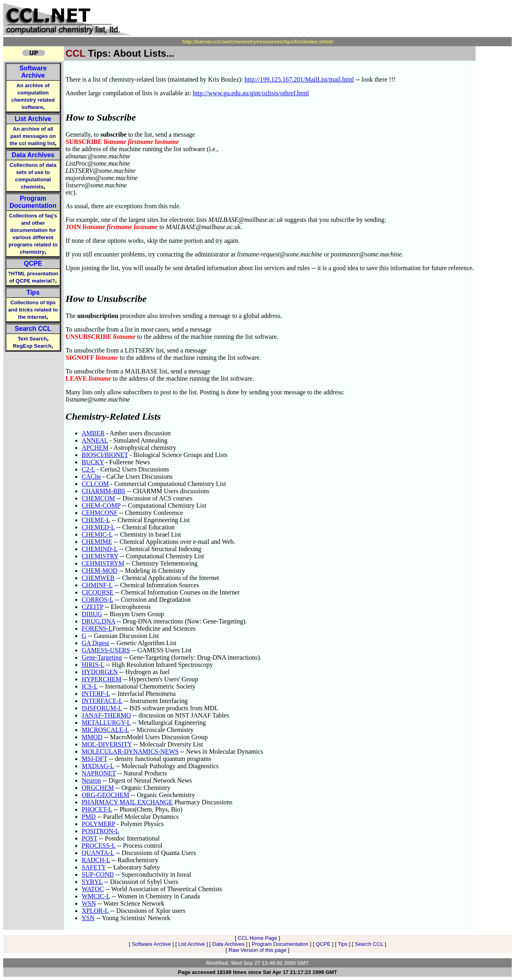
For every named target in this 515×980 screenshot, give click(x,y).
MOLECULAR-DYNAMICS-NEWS (130, 751)
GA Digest (95, 643)
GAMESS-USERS (106, 650)
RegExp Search (32, 346)
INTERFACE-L (102, 701)
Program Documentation (33, 202)
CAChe (91, 477)
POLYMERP (98, 824)
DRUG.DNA (98, 621)
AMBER (93, 433)
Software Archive (33, 72)
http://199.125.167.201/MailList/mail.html (299, 79)
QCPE (33, 263)
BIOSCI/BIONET (105, 455)
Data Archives (33, 155)
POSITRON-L (100, 831)
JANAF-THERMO (106, 715)
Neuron (91, 780)
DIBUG (92, 614)
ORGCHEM (98, 788)
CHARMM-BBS (103, 491)
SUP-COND (98, 874)
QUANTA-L (98, 853)
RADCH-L (96, 860)
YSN (88, 918)
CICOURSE (98, 592)
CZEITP (93, 607)
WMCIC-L (96, 896)
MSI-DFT (95, 759)
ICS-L (90, 686)
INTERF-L (96, 694)
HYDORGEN (100, 672)
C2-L (88, 469)
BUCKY (93, 462)
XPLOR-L (95, 911)
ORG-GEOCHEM (105, 795)
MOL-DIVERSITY (107, 744)
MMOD (92, 737)
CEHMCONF (100, 513)
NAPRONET (99, 773)
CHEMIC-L (97, 534)
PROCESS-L (99, 846)
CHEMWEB (98, 578)
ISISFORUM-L (102, 708)
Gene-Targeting (102, 657)
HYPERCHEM (102, 679)
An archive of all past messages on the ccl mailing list (33, 136)
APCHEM (95, 448)
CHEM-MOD (100, 571)
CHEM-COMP (101, 505)
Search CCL (33, 329)
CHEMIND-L (100, 549)
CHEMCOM (98, 498)
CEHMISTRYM (103, 563)
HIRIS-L (93, 665)
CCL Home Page (257, 938)
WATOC (93, 889)
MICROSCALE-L (105, 730)
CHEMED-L (98, 527)
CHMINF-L (97, 585)
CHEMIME (97, 542)
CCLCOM (95, 484)
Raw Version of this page (257, 950)
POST (90, 838)
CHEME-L (96, 520)
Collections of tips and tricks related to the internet (33, 310)
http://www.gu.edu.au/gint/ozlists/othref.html (251, 93)
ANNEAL (95, 440)
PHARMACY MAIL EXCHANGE (127, 802)
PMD (89, 817)
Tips (33, 292)
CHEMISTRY (100, 556)
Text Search (32, 339)
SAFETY (94, 867)
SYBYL (92, 882)
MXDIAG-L (98, 766)
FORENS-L (97, 628)
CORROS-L (98, 600)
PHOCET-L (97, 809)
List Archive (33, 119)
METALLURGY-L (106, 723)
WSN (89, 903)
